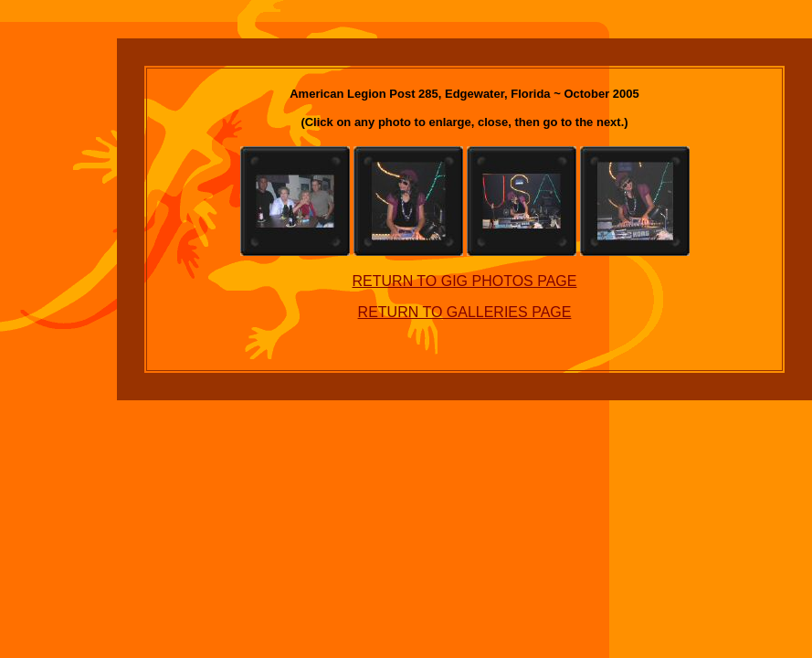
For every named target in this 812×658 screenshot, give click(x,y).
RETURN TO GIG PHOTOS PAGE (465, 281)
